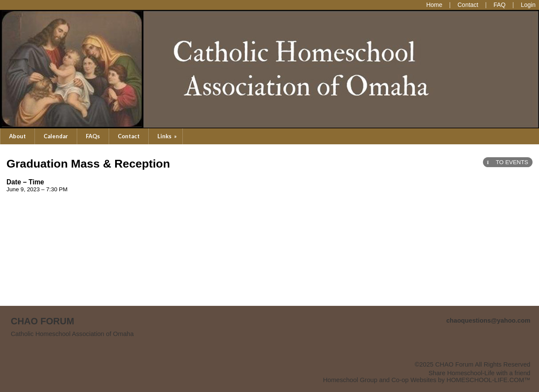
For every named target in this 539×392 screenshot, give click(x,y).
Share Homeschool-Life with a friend (479, 373)
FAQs (93, 136)
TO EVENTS (508, 162)
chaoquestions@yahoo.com (488, 320)
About (17, 136)
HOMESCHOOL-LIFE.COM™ (488, 380)
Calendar (56, 136)
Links (168, 136)
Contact (129, 136)
